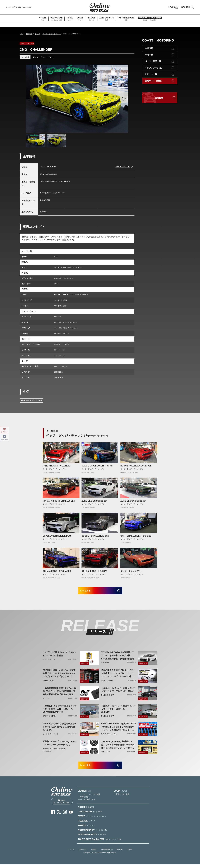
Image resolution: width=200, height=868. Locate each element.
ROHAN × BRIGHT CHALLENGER (59, 501)
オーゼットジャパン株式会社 (54, 750)
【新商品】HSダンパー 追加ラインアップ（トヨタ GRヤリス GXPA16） (118, 711)
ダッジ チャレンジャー (132, 571)
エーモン (46, 700)
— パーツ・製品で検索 (86, 803)
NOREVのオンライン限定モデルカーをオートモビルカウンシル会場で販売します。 (60, 729)
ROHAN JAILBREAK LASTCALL (136, 466)
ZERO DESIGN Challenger (94, 501)
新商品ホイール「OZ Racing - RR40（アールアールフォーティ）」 (59, 745)
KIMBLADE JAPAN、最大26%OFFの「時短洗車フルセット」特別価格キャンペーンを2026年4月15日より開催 (118, 729)
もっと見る (89, 592)
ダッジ (37, 34)
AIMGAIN (105, 664)
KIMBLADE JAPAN (109, 736)
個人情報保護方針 (107, 853)
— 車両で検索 (83, 800)
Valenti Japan (48, 682)
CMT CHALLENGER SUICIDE (137, 536)
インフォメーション (154, 68)
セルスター (106, 754)
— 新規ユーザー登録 (122, 798)
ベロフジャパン (49, 661)
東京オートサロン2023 (32, 400)
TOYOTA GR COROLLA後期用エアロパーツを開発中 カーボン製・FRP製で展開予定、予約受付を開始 (118, 657)
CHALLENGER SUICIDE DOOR (57, 536)
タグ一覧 (71, 853)
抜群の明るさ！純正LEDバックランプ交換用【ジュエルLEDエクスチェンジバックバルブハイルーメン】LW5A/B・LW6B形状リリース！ (118, 676)
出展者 (129, 853)
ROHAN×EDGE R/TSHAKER (57, 571)
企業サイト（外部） (154, 81)
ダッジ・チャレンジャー (52, 34)
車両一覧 (149, 55)
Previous (30, 99)
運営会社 (94, 853)
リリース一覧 (151, 74)
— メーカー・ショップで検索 (89, 798)
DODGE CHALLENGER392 (95, 536)
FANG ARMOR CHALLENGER (57, 466)
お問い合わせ (83, 853)
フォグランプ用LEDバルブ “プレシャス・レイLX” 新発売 (59, 656)
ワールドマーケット (51, 736)
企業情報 (149, 48)
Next (124, 99)
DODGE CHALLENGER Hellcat (97, 466)
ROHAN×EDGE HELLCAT (94, 571)
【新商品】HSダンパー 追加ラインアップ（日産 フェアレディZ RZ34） (118, 691)
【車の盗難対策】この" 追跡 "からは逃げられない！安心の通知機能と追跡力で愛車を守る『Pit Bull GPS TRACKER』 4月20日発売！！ (59, 693)
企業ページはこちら (122, 167)
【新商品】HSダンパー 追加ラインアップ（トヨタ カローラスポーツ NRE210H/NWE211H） (60, 711)
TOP (21, 34)
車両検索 (29, 34)
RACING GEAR (108, 697)
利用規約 (120, 853)
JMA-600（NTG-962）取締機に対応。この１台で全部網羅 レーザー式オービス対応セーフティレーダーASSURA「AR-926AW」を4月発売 (118, 747)
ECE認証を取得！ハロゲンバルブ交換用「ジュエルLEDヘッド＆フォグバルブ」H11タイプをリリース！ (59, 675)
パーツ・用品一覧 (153, 61)
